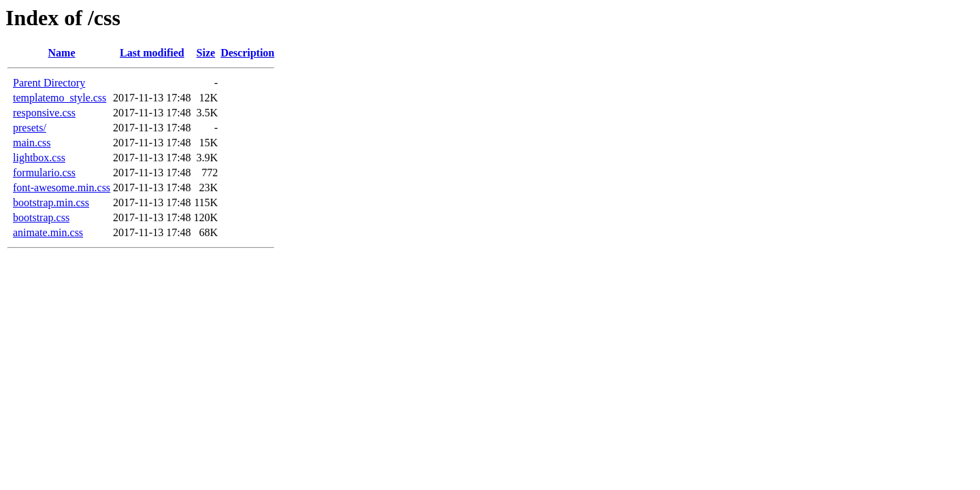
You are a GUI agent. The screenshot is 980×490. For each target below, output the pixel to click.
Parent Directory (49, 83)
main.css (32, 143)
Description (247, 53)
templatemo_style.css (60, 98)
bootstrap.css (41, 217)
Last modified (152, 53)
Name (62, 53)
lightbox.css (39, 158)
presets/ (30, 128)
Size (206, 53)
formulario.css (44, 173)
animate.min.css (48, 232)
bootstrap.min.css (51, 202)
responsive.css (44, 113)
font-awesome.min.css (62, 187)
